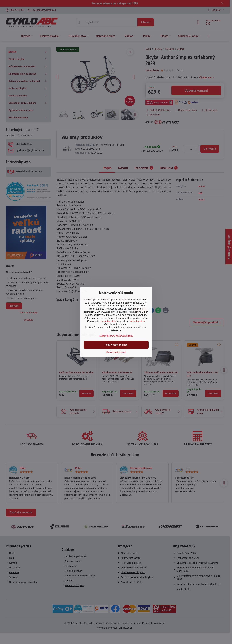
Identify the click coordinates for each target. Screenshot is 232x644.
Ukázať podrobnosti (116, 352)
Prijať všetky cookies (116, 345)
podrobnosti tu (109, 321)
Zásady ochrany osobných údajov (116, 336)
